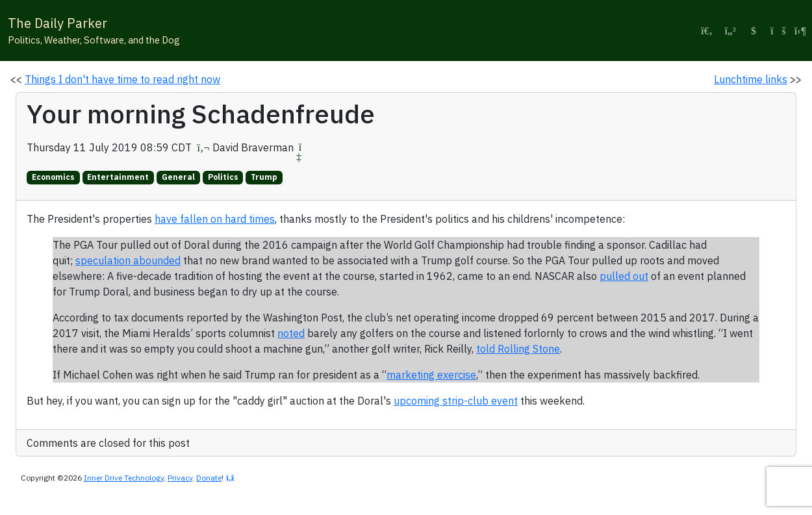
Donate (209, 478)
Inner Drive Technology (124, 478)
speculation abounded (128, 260)
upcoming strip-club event (456, 401)
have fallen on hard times (215, 219)
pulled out (624, 276)
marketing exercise (431, 375)
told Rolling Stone (518, 349)
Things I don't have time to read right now (122, 79)
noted (291, 333)
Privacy (180, 478)
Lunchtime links (751, 79)
